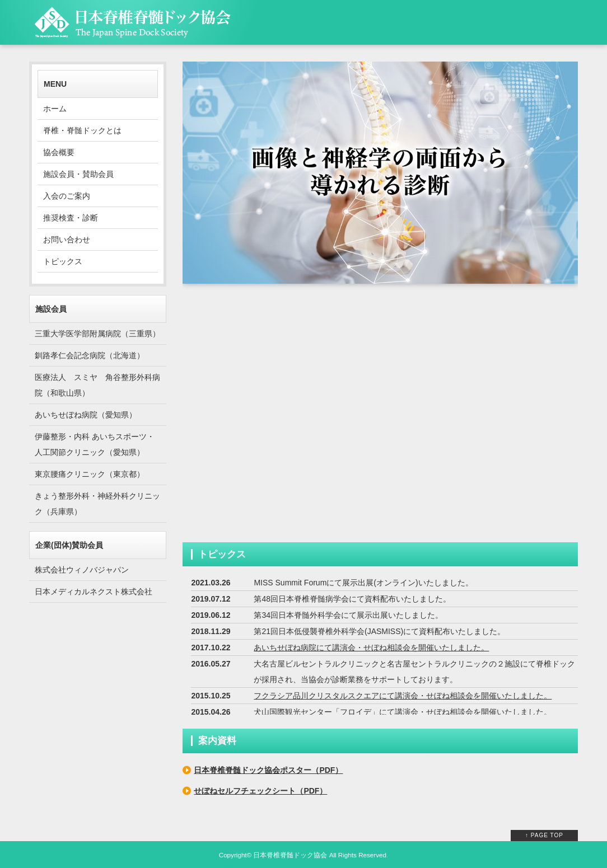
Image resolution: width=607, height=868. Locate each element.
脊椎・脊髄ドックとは (82, 130)
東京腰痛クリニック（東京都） (90, 474)
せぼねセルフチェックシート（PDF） (260, 791)
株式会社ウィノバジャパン (82, 570)
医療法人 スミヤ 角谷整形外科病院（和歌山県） (97, 385)
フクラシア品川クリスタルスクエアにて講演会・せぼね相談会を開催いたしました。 (403, 696)
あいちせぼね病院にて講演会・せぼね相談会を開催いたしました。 (371, 648)
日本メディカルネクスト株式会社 (94, 592)
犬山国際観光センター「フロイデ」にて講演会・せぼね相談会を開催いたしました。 (403, 712)
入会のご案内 (67, 196)
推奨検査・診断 (71, 218)
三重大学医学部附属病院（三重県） (97, 334)
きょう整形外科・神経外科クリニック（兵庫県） (97, 504)
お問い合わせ (67, 240)
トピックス (63, 261)
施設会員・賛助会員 (78, 174)
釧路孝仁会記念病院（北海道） (90, 355)
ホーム (55, 109)
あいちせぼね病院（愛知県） (86, 415)
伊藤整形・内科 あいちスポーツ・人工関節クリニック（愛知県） (95, 444)
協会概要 (59, 152)
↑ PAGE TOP (544, 835)
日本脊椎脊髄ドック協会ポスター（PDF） (268, 770)
